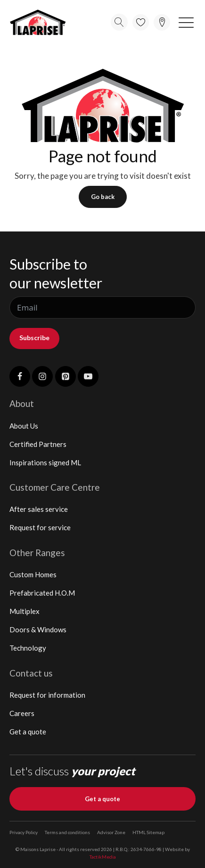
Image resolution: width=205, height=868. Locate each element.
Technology (28, 648)
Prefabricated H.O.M (42, 593)
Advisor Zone (111, 832)
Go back (103, 197)
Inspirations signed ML (45, 462)
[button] (186, 22)
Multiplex (25, 611)
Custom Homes (33, 574)
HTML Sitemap (148, 832)
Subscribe (34, 338)
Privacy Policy (24, 832)
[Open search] (119, 22)
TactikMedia (103, 857)
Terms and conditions (67, 832)
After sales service (39, 509)
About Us (24, 426)
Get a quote (28, 732)
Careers (22, 713)
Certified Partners (38, 444)
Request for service (40, 527)
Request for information (47, 695)
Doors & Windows (38, 629)
